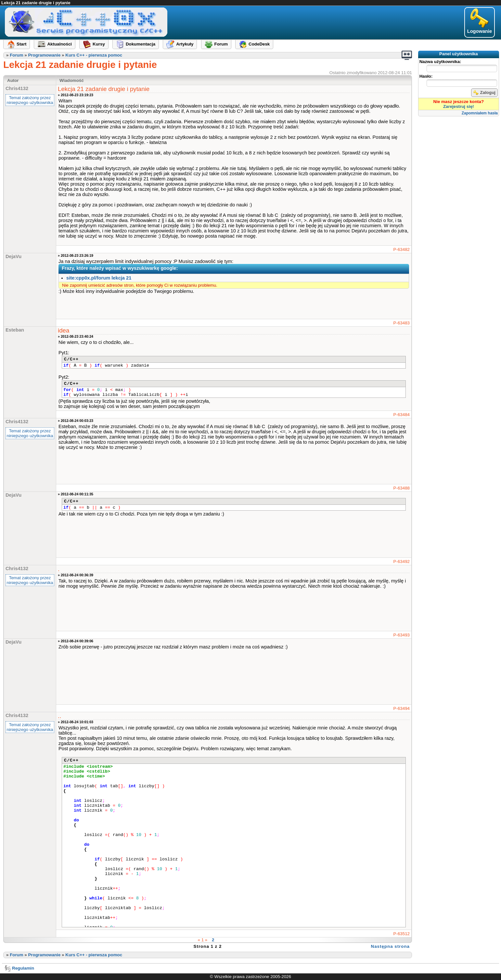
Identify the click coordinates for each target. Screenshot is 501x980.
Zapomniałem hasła (480, 113)
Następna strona (390, 946)
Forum (16, 55)
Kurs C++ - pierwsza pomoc (94, 55)
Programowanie (44, 55)
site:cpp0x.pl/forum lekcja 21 (99, 278)
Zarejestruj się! (459, 106)
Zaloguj (484, 93)
